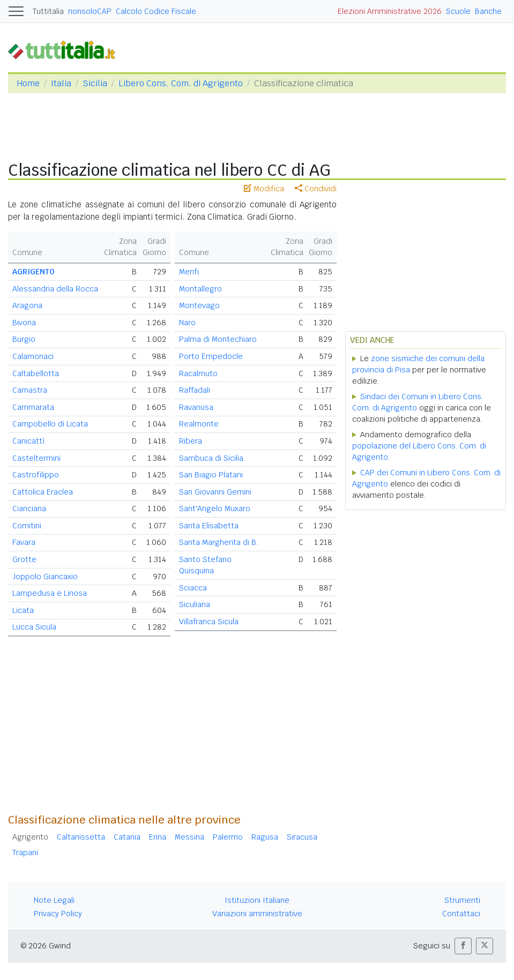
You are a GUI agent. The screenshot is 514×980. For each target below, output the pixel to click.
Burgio (24, 339)
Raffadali (195, 390)
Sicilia (95, 83)
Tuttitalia (48, 11)
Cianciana (29, 508)
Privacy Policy (58, 914)
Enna (158, 837)
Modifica (264, 189)
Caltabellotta (36, 373)
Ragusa (265, 837)
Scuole (458, 11)
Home (28, 83)
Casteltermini (36, 458)
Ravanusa (196, 407)
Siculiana (195, 604)
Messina (189, 837)
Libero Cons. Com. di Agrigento (181, 83)
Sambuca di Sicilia (211, 458)
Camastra (30, 390)
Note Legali (54, 900)
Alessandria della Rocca (55, 289)
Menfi (189, 272)
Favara (24, 542)
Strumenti (462, 900)
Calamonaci (33, 356)
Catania (127, 837)
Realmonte (199, 424)
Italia (61, 83)
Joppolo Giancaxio (45, 577)
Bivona (24, 323)
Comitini (27, 526)
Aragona (27, 305)
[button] (463, 946)
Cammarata (33, 407)
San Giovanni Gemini (215, 492)
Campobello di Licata (50, 424)
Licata (23, 610)
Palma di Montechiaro (218, 339)
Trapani (25, 852)
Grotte (24, 559)
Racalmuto (198, 373)
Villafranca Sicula (209, 622)
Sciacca (193, 588)
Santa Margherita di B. (218, 542)
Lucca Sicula (34, 627)
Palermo (228, 837)
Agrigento (30, 837)
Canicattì (29, 441)
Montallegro (200, 289)
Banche (488, 11)
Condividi (316, 189)
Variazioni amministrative (257, 914)
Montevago (199, 305)
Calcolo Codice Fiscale (156, 11)
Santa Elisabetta (209, 526)
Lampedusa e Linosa (50, 593)
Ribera (191, 441)
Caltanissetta (81, 837)
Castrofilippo (36, 475)
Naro (187, 323)
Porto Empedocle (211, 356)
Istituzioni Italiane (257, 900)
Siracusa (302, 837)
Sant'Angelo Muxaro (215, 508)
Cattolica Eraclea (43, 492)
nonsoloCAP (90, 11)
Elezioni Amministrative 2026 (390, 11)
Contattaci (461, 914)
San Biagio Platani (211, 475)
